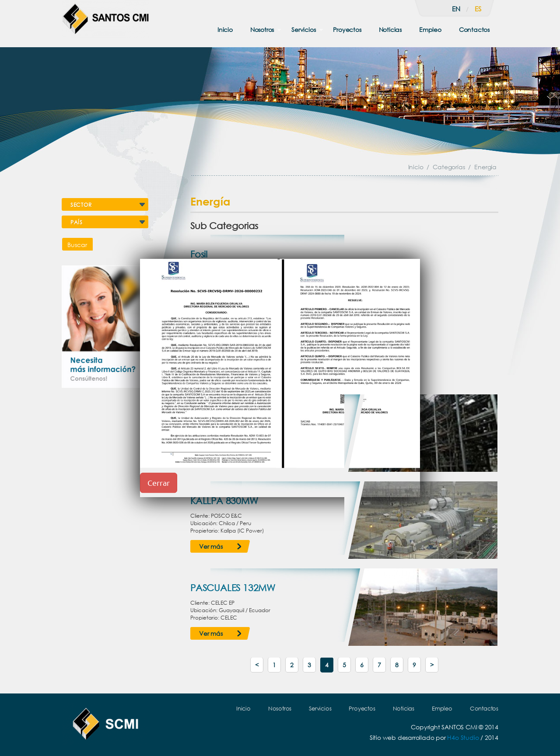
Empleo (430, 30)
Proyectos (347, 30)
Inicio (225, 30)
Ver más (211, 546)
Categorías (449, 167)
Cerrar (159, 483)
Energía (485, 167)
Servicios (303, 30)
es (478, 9)
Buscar (77, 245)
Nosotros (262, 30)
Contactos (474, 30)
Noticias (390, 30)
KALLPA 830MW (224, 501)
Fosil (199, 254)
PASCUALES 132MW (233, 588)
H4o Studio (463, 737)
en (456, 9)
